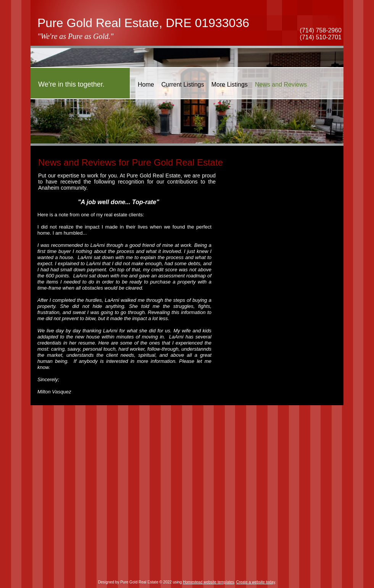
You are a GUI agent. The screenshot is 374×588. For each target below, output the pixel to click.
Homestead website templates (208, 582)
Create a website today (256, 582)
